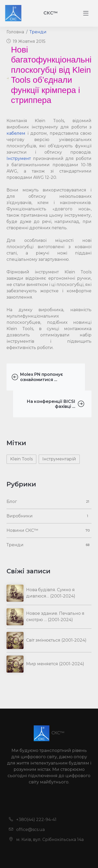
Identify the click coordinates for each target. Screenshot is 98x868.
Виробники (20, 516)
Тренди (38, 32)
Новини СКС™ (22, 530)
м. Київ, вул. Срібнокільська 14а (46, 840)
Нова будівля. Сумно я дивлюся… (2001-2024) (51, 593)
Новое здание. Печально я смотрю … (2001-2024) (55, 617)
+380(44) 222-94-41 (33, 820)
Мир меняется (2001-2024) (55, 664)
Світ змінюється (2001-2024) (56, 640)
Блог (12, 501)
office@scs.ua (27, 830)
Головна (15, 32)
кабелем (16, 133)
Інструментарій (59, 459)
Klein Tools (21, 459)
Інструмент (19, 158)
